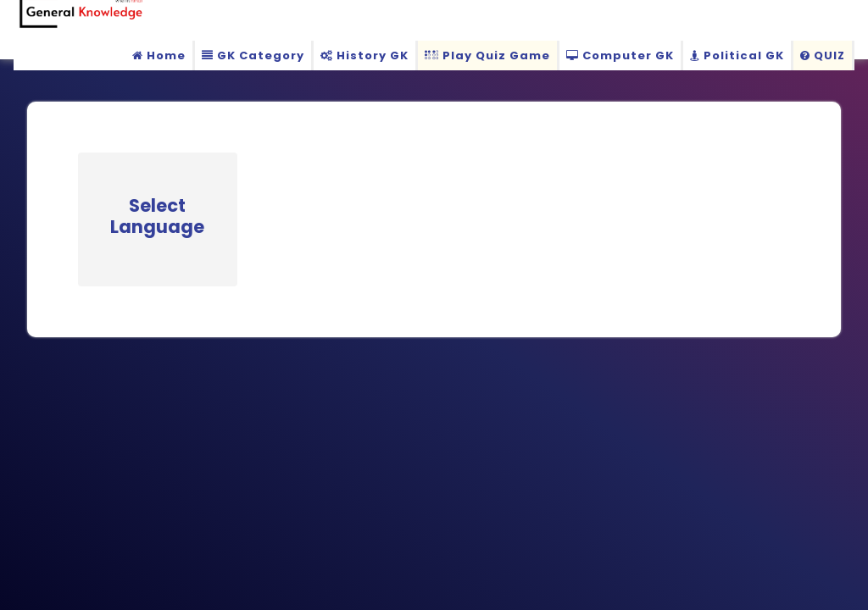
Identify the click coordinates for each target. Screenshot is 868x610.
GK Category (253, 55)
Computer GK (620, 55)
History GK (364, 55)
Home (159, 55)
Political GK (737, 55)
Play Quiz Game (487, 55)
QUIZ (823, 55)
